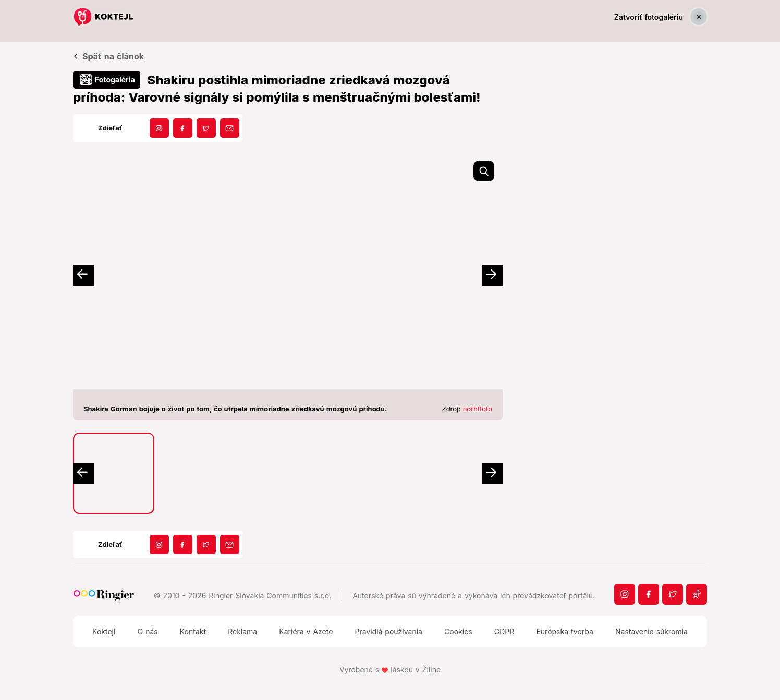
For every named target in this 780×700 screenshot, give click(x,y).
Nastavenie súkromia (651, 631)
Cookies (458, 631)
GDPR (504, 631)
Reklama (242, 631)
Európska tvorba (564, 631)
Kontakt (193, 631)
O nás (147, 631)
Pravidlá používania (388, 631)
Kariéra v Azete (306, 631)
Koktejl (104, 631)
